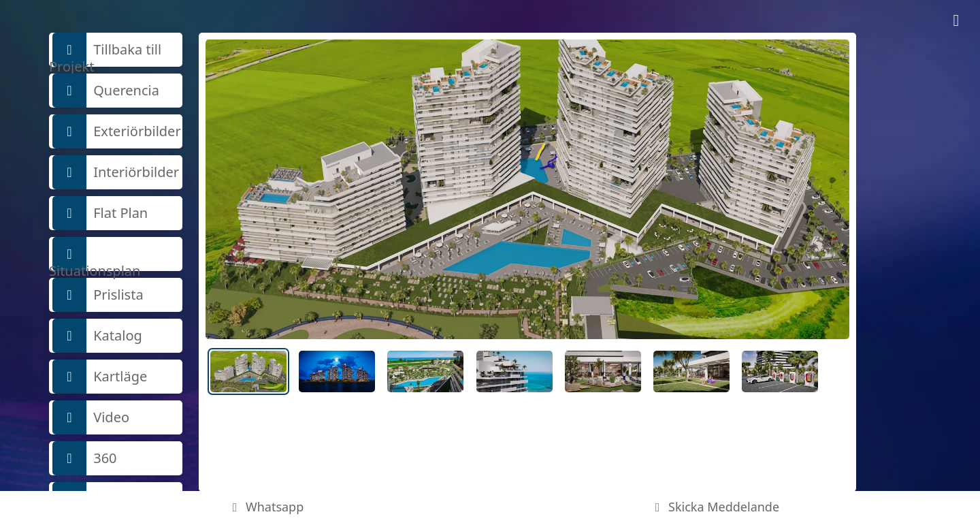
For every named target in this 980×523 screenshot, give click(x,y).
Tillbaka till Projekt (105, 50)
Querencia (106, 91)
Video (91, 417)
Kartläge (100, 377)
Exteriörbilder (117, 131)
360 (85, 458)
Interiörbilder (116, 172)
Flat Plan (100, 213)
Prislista (98, 295)
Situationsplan (95, 254)
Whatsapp (266, 507)
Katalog (97, 336)
